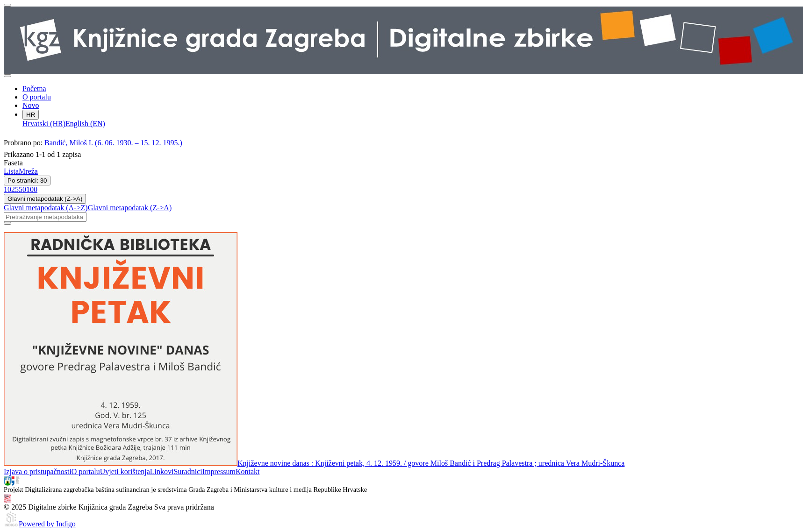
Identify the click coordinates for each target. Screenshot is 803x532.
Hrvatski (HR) (44, 124)
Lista (11, 171)
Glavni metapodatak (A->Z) (46, 208)
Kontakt (248, 472)
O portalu (37, 97)
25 (15, 189)
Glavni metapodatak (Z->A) (45, 199)
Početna (34, 89)
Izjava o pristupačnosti (38, 472)
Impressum (219, 472)
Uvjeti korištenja (125, 472)
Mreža (28, 171)
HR (31, 115)
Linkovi (162, 472)
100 (32, 189)
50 (22, 189)
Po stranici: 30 (27, 181)
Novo (31, 105)
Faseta (13, 163)
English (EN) (85, 124)
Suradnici (188, 472)
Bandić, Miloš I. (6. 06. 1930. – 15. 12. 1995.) (113, 143)
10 (7, 189)
